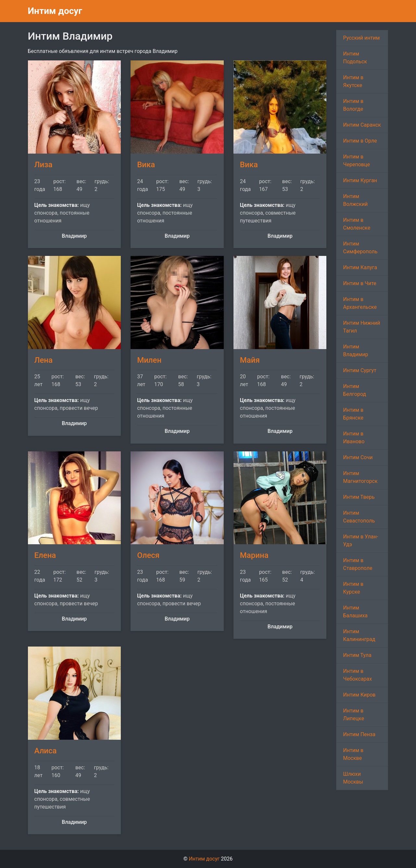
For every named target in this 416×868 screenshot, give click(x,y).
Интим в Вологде (353, 105)
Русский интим (361, 38)
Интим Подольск (355, 58)
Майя (250, 360)
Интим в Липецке (353, 715)
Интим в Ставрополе (358, 564)
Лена (44, 360)
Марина (254, 555)
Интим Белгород (354, 390)
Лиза (44, 165)
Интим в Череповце (356, 161)
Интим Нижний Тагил (361, 327)
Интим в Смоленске (357, 224)
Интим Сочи (358, 457)
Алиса (46, 751)
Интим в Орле (360, 141)
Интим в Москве (353, 754)
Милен (149, 360)
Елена (45, 555)
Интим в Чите (359, 283)
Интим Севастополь (359, 517)
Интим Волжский (355, 200)
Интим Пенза (359, 734)
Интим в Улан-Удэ (360, 541)
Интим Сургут (359, 370)
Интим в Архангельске (360, 303)
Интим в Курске (353, 588)
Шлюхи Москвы (353, 778)
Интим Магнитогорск (360, 477)
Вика (146, 165)
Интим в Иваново (354, 438)
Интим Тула (357, 655)
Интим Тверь (359, 497)
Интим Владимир (355, 351)
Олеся (148, 555)
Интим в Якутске (353, 81)
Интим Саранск (362, 125)
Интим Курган (360, 180)
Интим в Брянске (353, 414)
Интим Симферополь (360, 248)
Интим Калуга (360, 267)
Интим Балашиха (355, 612)
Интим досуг (55, 11)
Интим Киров (359, 695)
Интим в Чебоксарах (357, 675)
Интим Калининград (359, 635)
